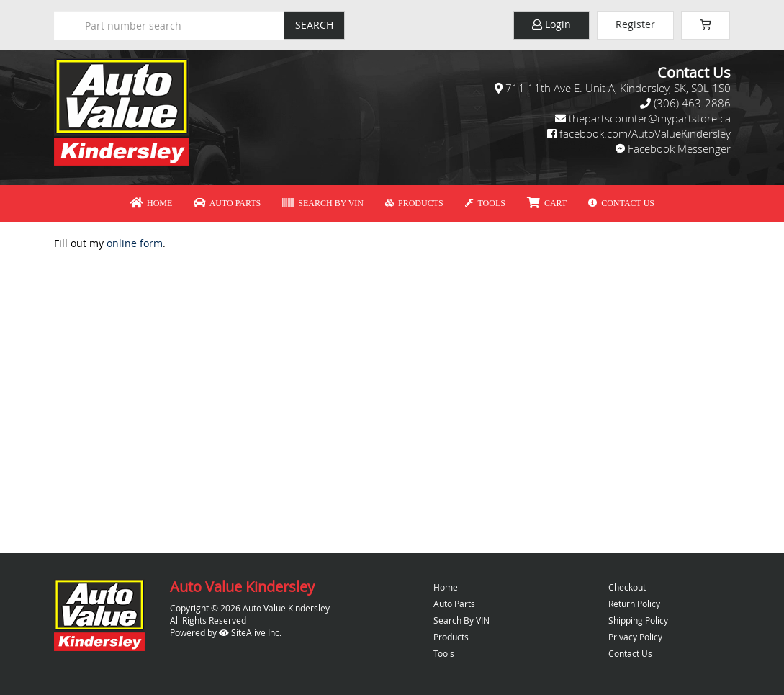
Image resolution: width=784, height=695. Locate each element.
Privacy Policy (635, 637)
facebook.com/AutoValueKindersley (645, 133)
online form (135, 243)
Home (151, 203)
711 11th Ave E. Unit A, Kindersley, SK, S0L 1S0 (618, 88)
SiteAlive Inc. (250, 632)
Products (414, 203)
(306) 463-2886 (692, 103)
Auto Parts (227, 203)
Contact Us (621, 203)
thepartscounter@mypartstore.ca (650, 118)
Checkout (627, 587)
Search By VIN (323, 203)
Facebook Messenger (679, 148)
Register (635, 24)
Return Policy (634, 604)
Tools (485, 203)
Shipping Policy (638, 620)
